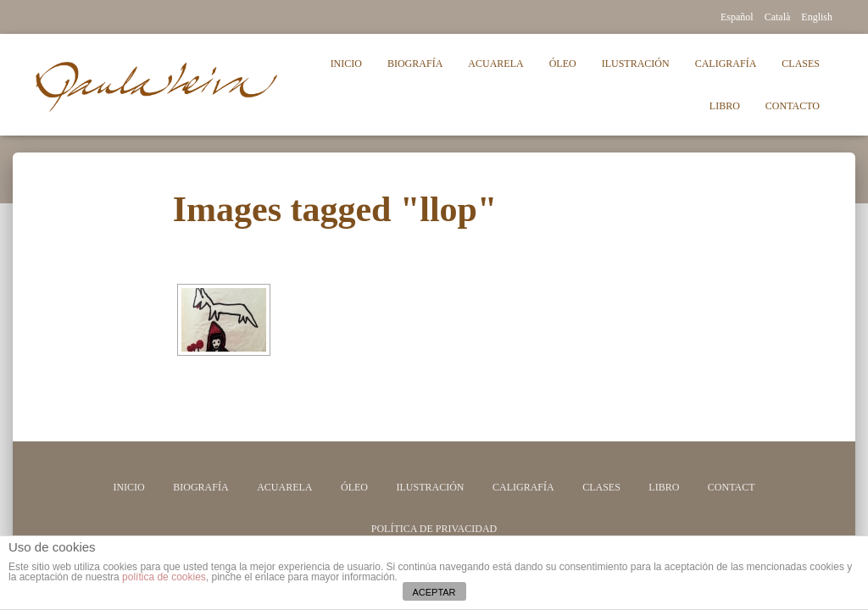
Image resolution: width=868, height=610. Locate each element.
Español (737, 17)
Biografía (415, 64)
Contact (732, 487)
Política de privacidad (434, 529)
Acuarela (495, 64)
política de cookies (164, 577)
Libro (725, 106)
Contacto (793, 106)
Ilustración (636, 64)
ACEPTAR (434, 592)
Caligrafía (726, 64)
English (817, 17)
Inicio (346, 64)
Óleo (563, 64)
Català (778, 17)
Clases (801, 64)
